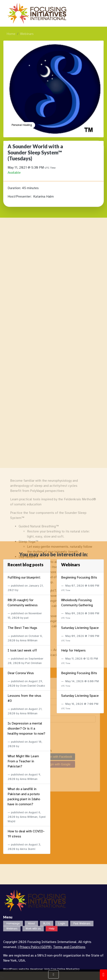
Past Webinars (82, 924)
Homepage (13, 924)
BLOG (47, 924)
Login (62, 924)
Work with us (33, 929)
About (31, 924)
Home (11, 34)
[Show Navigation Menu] (53, 974)
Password (18, 871)
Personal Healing (22, 125)
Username (19, 854)
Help (52, 929)
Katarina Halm (43, 197)
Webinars (27, 34)
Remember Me (23, 889)
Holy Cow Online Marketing (62, 969)
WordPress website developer (23, 969)
